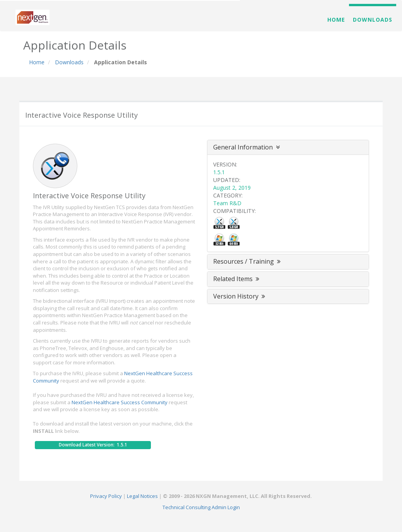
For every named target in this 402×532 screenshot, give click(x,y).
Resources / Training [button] (248, 261)
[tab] (288, 148)
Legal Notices (142, 496)
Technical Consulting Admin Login (201, 507)
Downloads (373, 20)
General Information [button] (246, 147)
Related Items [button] (237, 279)
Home (336, 20)
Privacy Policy (106, 496)
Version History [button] (240, 296)
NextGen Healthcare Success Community (120, 402)
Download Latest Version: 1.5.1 (93, 445)
